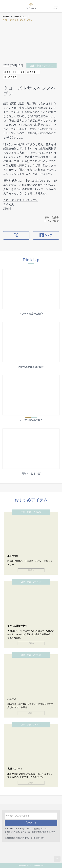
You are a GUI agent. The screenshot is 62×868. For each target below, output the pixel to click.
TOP (57, 859)
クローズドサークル (14, 72)
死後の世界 (10, 77)
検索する (31, 823)
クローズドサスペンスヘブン (21, 200)
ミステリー (33, 72)
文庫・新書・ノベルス (41, 66)
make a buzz (20, 17)
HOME (6, 17)
